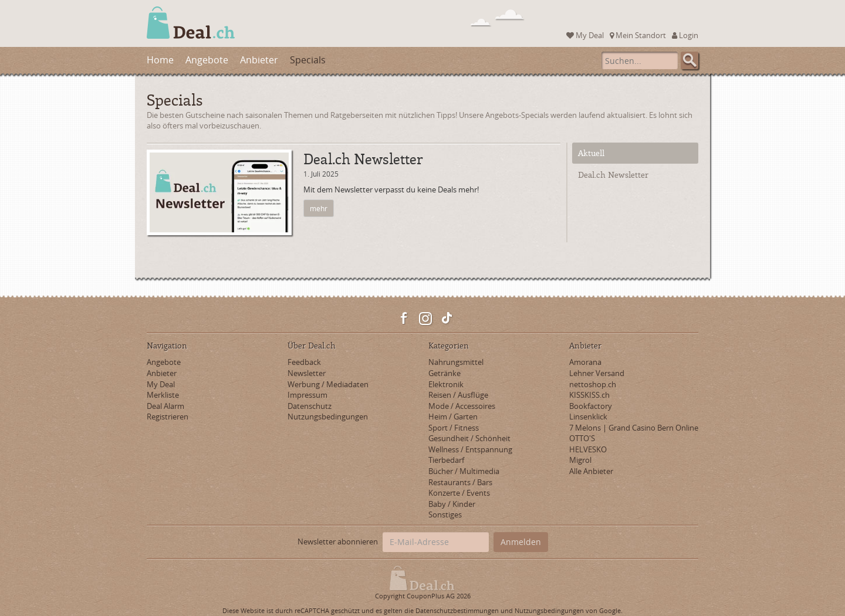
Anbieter (259, 60)
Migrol (580, 460)
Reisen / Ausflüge (458, 395)
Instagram (425, 319)
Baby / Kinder (452, 504)
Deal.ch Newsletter (613, 175)
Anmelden (521, 542)
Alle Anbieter (591, 471)
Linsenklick (588, 417)
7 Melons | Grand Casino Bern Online (634, 428)
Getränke (445, 373)
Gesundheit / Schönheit (469, 438)
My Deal (585, 35)
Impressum (307, 395)
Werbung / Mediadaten (328, 384)
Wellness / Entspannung (470, 449)
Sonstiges (445, 515)
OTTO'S (582, 438)
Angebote (207, 60)
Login (685, 35)
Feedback (304, 362)
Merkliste (163, 395)
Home (160, 60)
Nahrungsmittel (456, 362)
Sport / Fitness (454, 428)
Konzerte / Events (459, 493)
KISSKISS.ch (589, 395)
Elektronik (446, 384)
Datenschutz (310, 406)
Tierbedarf (446, 460)
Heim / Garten (453, 417)
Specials (308, 60)
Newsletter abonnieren (338, 541)
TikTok (447, 319)
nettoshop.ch (593, 384)
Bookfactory (591, 406)
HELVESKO (588, 449)
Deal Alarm (165, 406)
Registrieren (168, 417)
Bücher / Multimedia (464, 471)
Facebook (404, 319)
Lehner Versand (597, 373)
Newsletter (307, 373)
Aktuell (591, 153)
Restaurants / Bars (460, 482)
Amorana (585, 362)
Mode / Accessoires (462, 406)
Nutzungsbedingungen (328, 417)
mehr (319, 208)
